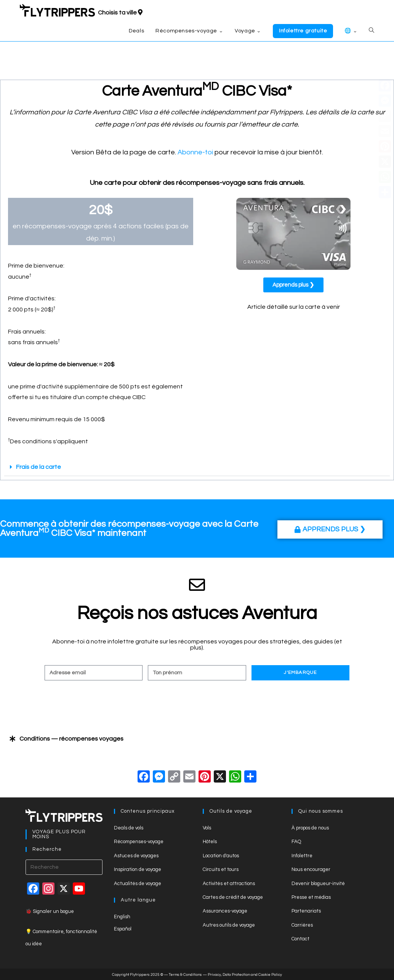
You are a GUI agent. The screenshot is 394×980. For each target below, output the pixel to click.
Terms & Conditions (185, 975)
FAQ (296, 842)
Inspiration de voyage (138, 869)
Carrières (302, 925)
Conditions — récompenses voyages (71, 739)
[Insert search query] (64, 867)
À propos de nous (310, 828)
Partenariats (306, 911)
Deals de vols (129, 828)
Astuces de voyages (136, 856)
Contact (300, 939)
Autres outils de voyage (229, 925)
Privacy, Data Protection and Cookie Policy (245, 975)
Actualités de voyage (138, 884)
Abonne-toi (195, 152)
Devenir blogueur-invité (318, 884)
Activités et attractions (229, 884)
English (122, 917)
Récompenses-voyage (139, 842)
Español (123, 929)
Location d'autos (221, 856)
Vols (207, 828)
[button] (197, 467)
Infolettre (302, 856)
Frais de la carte (38, 467)
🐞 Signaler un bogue (50, 911)
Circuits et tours (221, 869)
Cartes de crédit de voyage (233, 897)
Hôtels (210, 842)
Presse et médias (311, 897)
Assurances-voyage (225, 911)
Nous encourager (311, 869)
